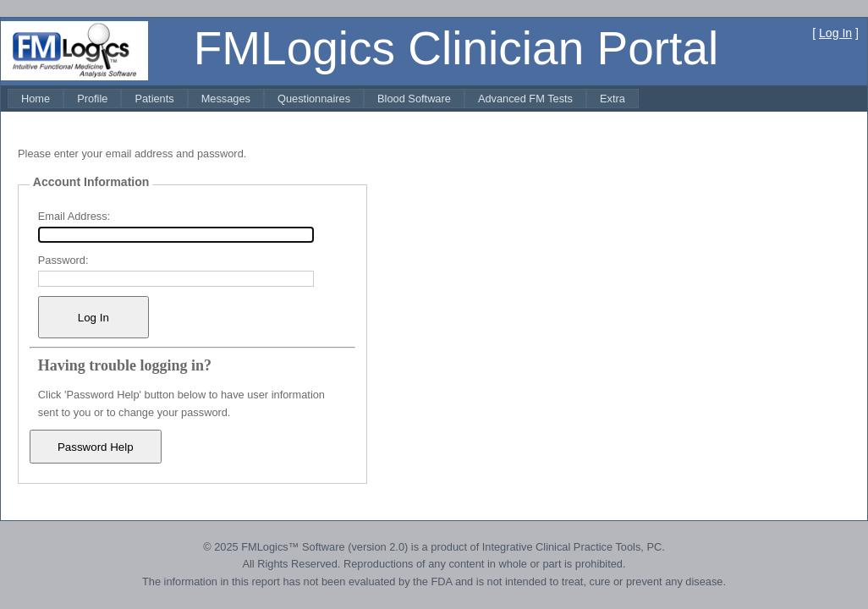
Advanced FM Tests (525, 99)
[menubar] (323, 99)
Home (36, 99)
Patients (154, 99)
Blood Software (414, 99)
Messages (226, 99)
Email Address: (74, 216)
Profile (92, 99)
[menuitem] (36, 99)
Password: (63, 260)
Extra (613, 99)
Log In (835, 33)
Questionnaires (314, 99)
